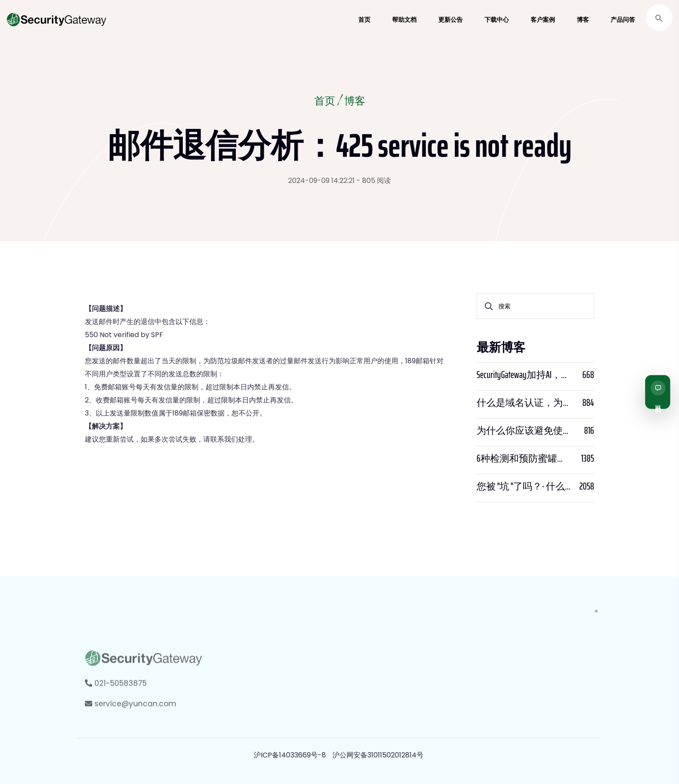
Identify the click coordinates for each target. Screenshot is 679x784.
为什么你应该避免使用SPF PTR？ (524, 431)
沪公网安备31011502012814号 (378, 755)
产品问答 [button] (623, 20)
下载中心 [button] (497, 20)
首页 (325, 102)
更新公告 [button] (450, 20)
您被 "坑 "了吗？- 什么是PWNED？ (524, 487)
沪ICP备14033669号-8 (290, 755)
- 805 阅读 (374, 181)
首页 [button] (364, 20)
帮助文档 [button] (404, 20)
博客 (355, 102)
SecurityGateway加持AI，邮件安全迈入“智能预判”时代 (524, 375)
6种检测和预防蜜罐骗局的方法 (524, 459)
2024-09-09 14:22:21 (321, 181)
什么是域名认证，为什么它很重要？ (524, 403)
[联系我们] (658, 392)
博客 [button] (583, 20)
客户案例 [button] (543, 20)
